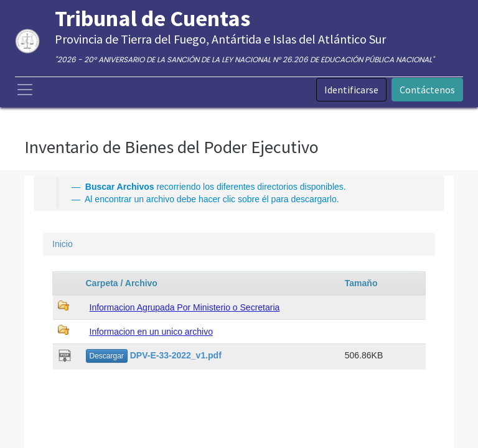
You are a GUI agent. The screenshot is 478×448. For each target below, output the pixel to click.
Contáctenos (427, 90)
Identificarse (351, 90)
